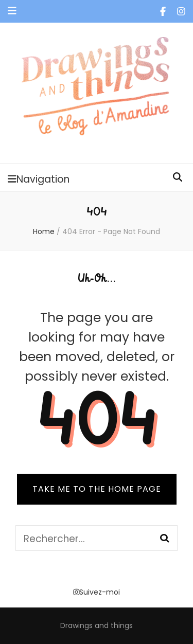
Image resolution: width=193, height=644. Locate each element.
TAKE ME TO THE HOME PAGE (97, 489)
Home (44, 231)
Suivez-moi (97, 592)
